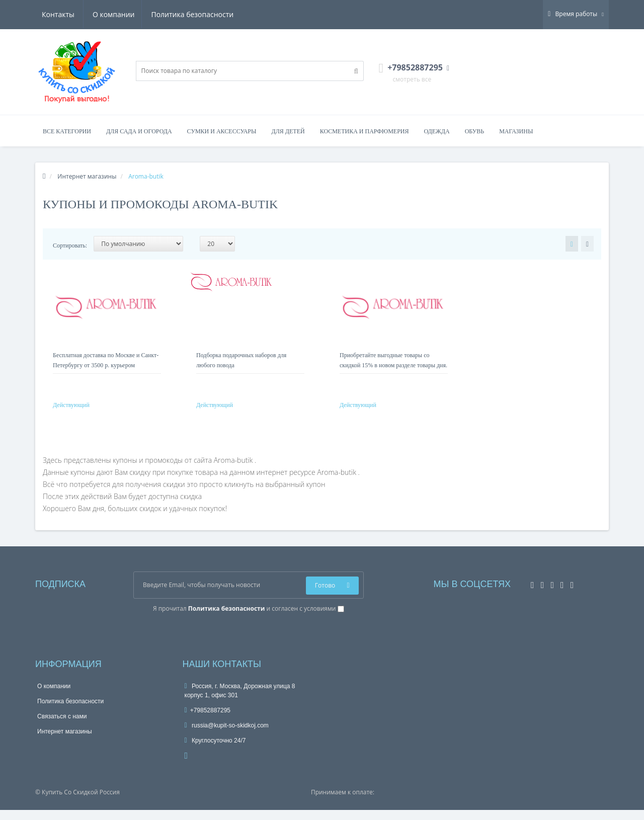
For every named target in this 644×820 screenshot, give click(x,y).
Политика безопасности (143, 14)
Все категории (67, 131)
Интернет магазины (65, 742)
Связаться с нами (62, 726)
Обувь (475, 131)
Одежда (436, 131)
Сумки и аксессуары (222, 131)
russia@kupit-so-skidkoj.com (227, 735)
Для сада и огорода (139, 131)
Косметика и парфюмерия (365, 131)
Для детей (288, 131)
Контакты (219, 14)
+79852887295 (208, 720)
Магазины (516, 131)
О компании (63, 14)
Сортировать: (70, 245)
